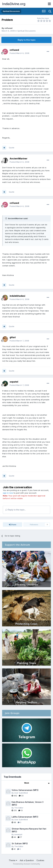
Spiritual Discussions (26, 31)
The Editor (19, 808)
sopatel (14, 382)
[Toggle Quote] (6, 218)
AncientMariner (19, 159)
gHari (13, 337)
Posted (19, 53)
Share (13, 525)
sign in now (8, 493)
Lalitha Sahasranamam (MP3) (25, 817)
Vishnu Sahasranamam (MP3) (25, 790)
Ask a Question (27, 860)
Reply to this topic (27, 40)
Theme (13, 860)
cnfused (8, 28)
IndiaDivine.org (14, 4)
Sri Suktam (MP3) (20, 844)
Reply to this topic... (16, 510)
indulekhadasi (17, 296)
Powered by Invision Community (27, 864)
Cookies (40, 860)
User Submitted (21, 793)
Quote (12, 148)
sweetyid (18, 834)
